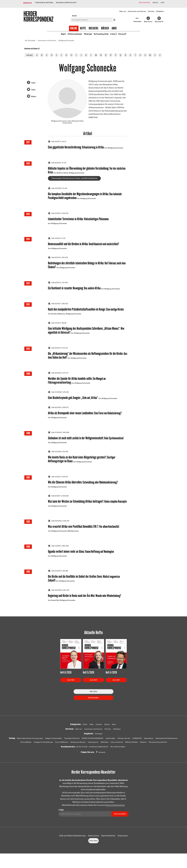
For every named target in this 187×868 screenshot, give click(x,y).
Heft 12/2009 (55, 397)
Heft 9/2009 (54, 378)
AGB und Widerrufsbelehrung (72, 844)
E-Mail (61, 818)
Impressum (123, 844)
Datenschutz (93, 844)
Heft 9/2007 (54, 503)
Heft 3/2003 (54, 579)
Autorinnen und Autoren (137, 9)
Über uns (123, 9)
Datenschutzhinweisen (115, 814)
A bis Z (115, 32)
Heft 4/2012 (54, 308)
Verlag (154, 3)
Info (162, 3)
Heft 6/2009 (54, 413)
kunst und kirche (117, 750)
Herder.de (27, 3)
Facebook (102, 761)
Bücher (105, 26)
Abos (114, 26)
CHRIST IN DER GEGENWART (93, 747)
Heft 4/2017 (54, 140)
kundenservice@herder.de (98, 755)
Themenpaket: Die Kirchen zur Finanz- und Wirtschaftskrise (74, 181)
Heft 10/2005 (55, 528)
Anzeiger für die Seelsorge (43, 750)
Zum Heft (71, 688)
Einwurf (124, 32)
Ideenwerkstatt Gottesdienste (166, 747)
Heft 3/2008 (54, 458)
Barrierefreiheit (108, 844)
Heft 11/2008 (54, 438)
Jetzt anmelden (120, 822)
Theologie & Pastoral (45, 3)
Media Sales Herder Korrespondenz (30, 747)
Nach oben (93, 849)
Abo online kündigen (118, 755)
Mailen (34, 95)
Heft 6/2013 (54, 286)
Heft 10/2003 (55, 598)
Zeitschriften (142, 3)
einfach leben (110, 747)
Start (62, 32)
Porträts (151, 9)
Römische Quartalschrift (158, 750)
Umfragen (99, 742)
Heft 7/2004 (54, 553)
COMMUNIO (137, 747)
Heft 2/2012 (54, 327)
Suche (74, 14)
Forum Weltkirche (62, 750)
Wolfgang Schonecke (66, 39)
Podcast (88, 32)
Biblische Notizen (131, 750)
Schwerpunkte (102, 32)
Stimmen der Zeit (124, 747)
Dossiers (94, 26)
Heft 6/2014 (54, 261)
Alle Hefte (93, 700)
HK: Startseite (30, 39)
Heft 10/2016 (54, 191)
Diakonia (143, 750)
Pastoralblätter (26, 750)
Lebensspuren (93, 750)
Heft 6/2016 (54, 165)
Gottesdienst (149, 747)
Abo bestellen (93, 706)
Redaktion (160, 9)
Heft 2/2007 (54, 483)
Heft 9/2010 (54, 353)
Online (74, 26)
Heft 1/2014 (54, 242)
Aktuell (29, 53)
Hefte (83, 26)
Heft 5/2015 (54, 216)
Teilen (33, 81)
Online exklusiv (74, 32)
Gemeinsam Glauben (78, 750)
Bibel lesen (105, 750)
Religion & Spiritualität (68, 3)
